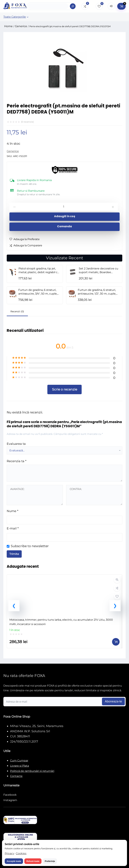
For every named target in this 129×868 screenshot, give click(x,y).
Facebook (10, 795)
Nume (13, 511)
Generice (21, 26)
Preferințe (50, 861)
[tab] (17, 312)
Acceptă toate (14, 861)
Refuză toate (33, 861)
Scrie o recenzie (65, 389)
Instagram (10, 800)
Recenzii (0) (17, 311)
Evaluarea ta (16, 444)
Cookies (21, 853)
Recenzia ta (17, 461)
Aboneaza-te (113, 701)
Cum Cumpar (19, 761)
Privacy (9, 853)
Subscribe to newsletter (30, 546)
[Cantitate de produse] (64, 207)
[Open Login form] (111, 6)
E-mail (13, 528)
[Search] (73, 6)
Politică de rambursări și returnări (32, 771)
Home (8, 26)
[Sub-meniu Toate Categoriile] (28, 17)
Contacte (16, 776)
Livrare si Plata (19, 766)
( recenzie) (27, 122)
